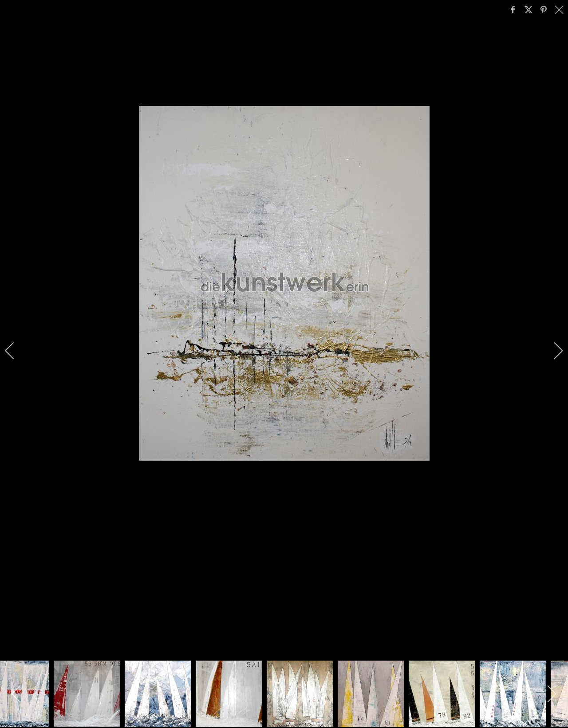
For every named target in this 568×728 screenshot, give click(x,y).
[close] (560, 10)
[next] (552, 351)
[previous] (16, 351)
